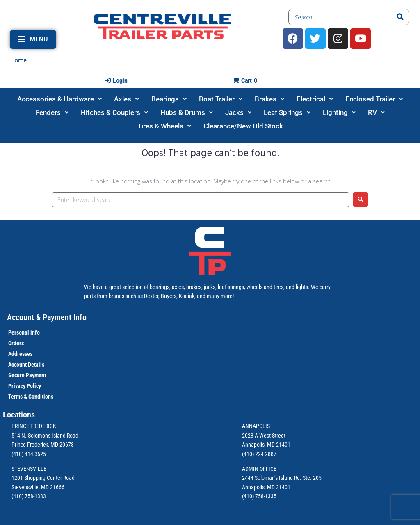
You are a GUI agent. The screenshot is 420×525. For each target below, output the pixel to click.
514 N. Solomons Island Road (45, 436)
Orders (16, 343)
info (34, 332)
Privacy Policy (25, 386)
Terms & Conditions (31, 397)
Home (18, 60)
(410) (248, 496)
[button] (33, 39)
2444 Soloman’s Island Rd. (272, 478)
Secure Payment (27, 375)
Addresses (20, 354)
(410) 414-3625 (29, 454)
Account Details (26, 365)
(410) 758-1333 (29, 496)
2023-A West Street (264, 436)
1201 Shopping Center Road (43, 478)
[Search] (400, 17)
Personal (19, 332)
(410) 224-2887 (259, 454)
